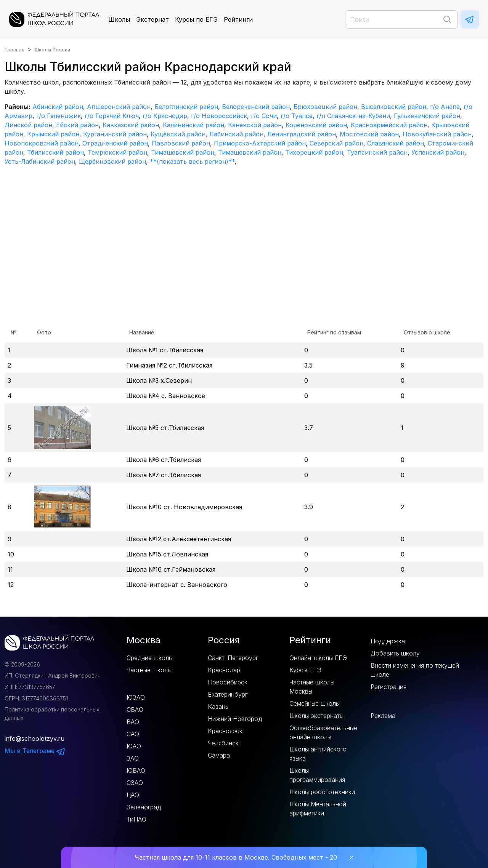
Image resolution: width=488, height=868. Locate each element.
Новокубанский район (437, 134)
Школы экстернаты (316, 716)
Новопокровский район (42, 143)
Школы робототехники (322, 792)
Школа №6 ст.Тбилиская (164, 460)
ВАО (133, 722)
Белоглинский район (186, 107)
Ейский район (77, 125)
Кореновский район (316, 125)
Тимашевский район (183, 152)
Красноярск (225, 731)
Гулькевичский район (427, 116)
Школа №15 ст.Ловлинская (167, 554)
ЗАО (133, 758)
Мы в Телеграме (35, 751)
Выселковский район (394, 107)
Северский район (336, 143)
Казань (218, 707)
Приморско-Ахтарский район (260, 143)
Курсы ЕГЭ (305, 670)
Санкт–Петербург (233, 658)
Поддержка (388, 641)
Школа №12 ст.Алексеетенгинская (179, 539)
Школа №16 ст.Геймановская (171, 569)
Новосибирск (228, 682)
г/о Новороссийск (219, 116)
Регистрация (388, 687)
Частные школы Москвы (312, 687)
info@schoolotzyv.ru (35, 739)
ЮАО (134, 746)
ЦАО (133, 795)
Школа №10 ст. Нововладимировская (184, 507)
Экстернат (152, 19)
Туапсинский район (377, 152)
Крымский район (53, 134)
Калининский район (193, 125)
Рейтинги (238, 19)
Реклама (383, 716)
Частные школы (149, 670)
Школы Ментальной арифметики (318, 809)
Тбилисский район (55, 152)
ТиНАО (136, 819)
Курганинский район (115, 134)
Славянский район (396, 143)
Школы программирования (317, 775)
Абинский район (58, 107)
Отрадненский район (115, 143)
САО (133, 734)
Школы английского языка (318, 754)
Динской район (28, 125)
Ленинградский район (302, 134)
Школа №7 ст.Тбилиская (164, 475)
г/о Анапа (445, 107)
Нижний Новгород (235, 719)
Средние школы (150, 658)
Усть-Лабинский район (40, 161)
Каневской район (255, 125)
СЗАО (135, 783)
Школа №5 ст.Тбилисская (165, 428)
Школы (119, 19)
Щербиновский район (112, 161)
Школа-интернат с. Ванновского (177, 585)
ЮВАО (136, 770)
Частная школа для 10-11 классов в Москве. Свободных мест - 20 (236, 857)
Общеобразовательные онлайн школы (323, 732)
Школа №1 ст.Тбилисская (165, 350)
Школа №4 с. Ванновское (166, 396)
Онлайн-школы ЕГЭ (318, 658)
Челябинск (223, 743)
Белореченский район (256, 107)
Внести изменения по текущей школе (415, 670)
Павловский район (181, 143)
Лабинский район (236, 134)
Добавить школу (395, 653)
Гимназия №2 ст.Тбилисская (169, 365)
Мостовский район (369, 134)
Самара (219, 755)
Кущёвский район (178, 134)
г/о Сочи (264, 116)
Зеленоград (144, 807)
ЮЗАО (136, 697)
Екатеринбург (228, 694)
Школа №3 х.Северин (159, 380)
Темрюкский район (117, 152)
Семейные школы (315, 703)
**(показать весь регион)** (192, 161)
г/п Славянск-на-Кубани (353, 116)
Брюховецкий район (325, 107)
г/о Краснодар (165, 116)
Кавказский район (131, 125)
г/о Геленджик (59, 116)
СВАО (135, 710)
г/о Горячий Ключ (112, 116)
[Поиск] (401, 19)
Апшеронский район (119, 107)
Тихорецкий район (314, 152)
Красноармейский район (389, 125)
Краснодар (224, 670)
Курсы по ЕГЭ (196, 19)
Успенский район (438, 152)
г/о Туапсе (297, 116)
